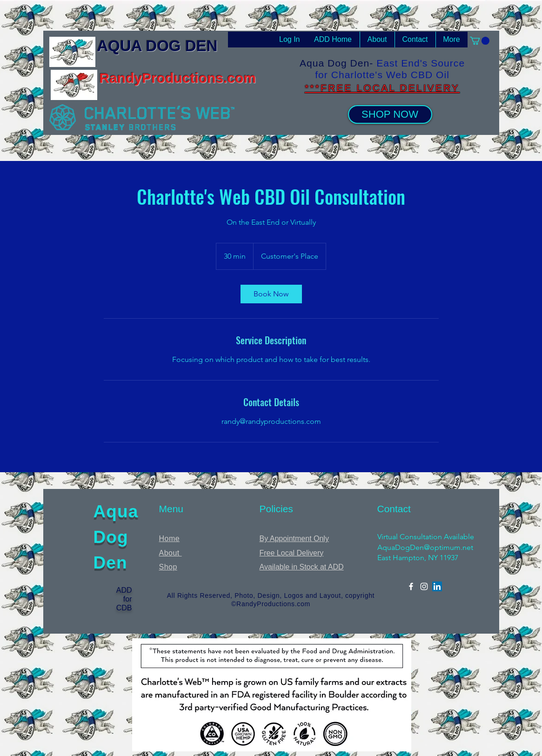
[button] (480, 41)
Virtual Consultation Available (426, 537)
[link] (271, 294)
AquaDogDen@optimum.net (425, 547)
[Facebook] (411, 586)
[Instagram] (424, 586)
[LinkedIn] (437, 586)
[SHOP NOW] (390, 114)
